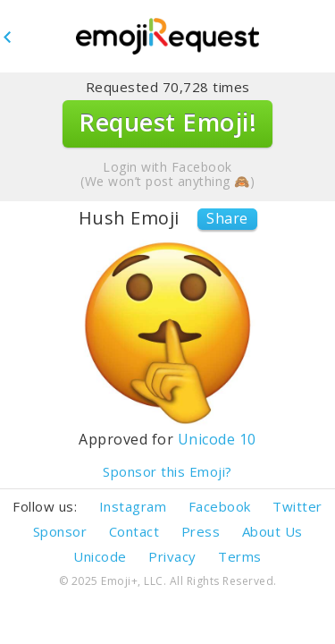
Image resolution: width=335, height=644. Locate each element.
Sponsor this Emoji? (167, 472)
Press (201, 531)
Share (227, 218)
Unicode (100, 556)
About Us (272, 531)
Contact (134, 531)
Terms (240, 556)
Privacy (172, 556)
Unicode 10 (217, 439)
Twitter (297, 506)
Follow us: (45, 506)
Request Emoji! (167, 122)
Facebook (220, 506)
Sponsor (60, 531)
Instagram (133, 506)
